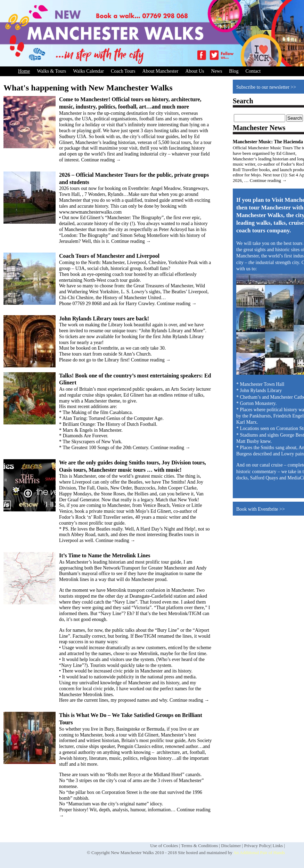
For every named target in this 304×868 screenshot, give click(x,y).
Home (24, 71)
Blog (234, 71)
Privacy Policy (257, 846)
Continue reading (101, 160)
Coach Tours (123, 71)
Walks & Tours (51, 71)
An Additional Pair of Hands (259, 853)
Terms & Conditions (199, 846)
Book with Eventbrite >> (261, 509)
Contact (253, 71)
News (216, 71)
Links (278, 846)
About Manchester (161, 71)
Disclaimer (231, 846)
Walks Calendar (88, 71)
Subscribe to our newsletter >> (266, 87)
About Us (195, 71)
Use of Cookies (164, 846)
